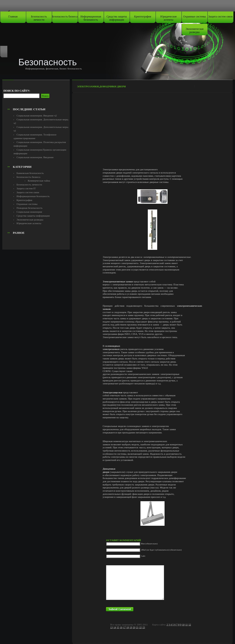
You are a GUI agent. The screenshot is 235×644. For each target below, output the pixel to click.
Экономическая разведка (194, 30)
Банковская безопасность (30, 173)
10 (183, 625)
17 (124, 627)
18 (127, 627)
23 (144, 627)
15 (118, 627)
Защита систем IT (26, 188)
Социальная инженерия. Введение (35, 157)
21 (137, 627)
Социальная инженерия (29, 212)
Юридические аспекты (169, 18)
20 (134, 627)
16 (121, 627)
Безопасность (48, 62)
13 (111, 627)
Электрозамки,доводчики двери (101, 86)
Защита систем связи (220, 17)
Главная (13, 17)
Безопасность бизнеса (65, 17)
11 (186, 625)
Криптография (143, 17)
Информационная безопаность (91, 18)
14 (115, 627)
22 (140, 627)
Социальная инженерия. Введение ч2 (37, 116)
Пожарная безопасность (29, 208)
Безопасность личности (39, 18)
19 (131, 627)
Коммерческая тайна (39, 181)
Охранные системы (194, 17)
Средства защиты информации (117, 18)
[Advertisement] (36, 95)
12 (190, 625)
